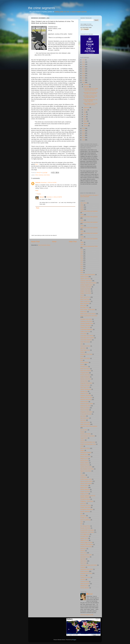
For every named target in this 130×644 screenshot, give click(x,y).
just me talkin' (84, 430)
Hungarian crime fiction (86, 412)
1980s (82, 242)
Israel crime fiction (85, 422)
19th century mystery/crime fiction (89, 246)
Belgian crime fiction (86, 291)
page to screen (84, 487)
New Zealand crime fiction (87, 469)
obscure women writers (86, 481)
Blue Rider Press (85, 307)
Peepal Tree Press (85, 492)
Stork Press (83, 563)
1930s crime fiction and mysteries (89, 217)
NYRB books (84, 477)
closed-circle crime (85, 327)
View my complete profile (87, 615)
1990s (82, 244)
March (85, 121)
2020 (84, 73)
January (86, 126)
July (85, 112)
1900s (82, 205)
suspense (83, 567)
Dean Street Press (85, 350)
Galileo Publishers (85, 377)
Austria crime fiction (86, 289)
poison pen (83, 503)
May (85, 117)
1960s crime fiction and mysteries (89, 233)
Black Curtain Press (86, 301)
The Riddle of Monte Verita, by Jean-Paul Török (90, 97)
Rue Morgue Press (85, 526)
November (86, 87)
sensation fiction (85, 536)
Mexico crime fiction (86, 457)
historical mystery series (87, 404)
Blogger (74, 640)
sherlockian (83, 549)
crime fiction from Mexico (87, 336)
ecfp (82, 360)
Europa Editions (85, 362)
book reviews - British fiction (88, 310)
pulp (82, 514)
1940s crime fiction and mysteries (89, 222)
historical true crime (85, 406)
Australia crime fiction (86, 287)
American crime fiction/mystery (88, 283)
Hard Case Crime (85, 387)
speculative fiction (85, 557)
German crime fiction (86, 379)
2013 (84, 133)
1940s (82, 220)
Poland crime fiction (86, 507)
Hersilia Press (84, 391)
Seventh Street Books (86, 547)
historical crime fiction (86, 400)
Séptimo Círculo (85, 540)
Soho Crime (84, 553)
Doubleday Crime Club (86, 354)
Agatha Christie (84, 277)
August (86, 110)
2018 (84, 78)
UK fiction (83, 579)
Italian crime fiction (85, 424)
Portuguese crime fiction (87, 509)
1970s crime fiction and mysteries (89, 239)
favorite (82, 364)
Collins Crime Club (85, 332)
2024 (84, 64)
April (85, 119)
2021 (84, 71)
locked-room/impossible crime (88, 444)
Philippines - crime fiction (87, 501)
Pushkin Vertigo (84, 518)
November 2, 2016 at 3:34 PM (49, 183)
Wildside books (84, 586)
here (37, 164)
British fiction (84, 312)
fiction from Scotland (86, 371)
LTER (82, 446)
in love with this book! (86, 414)
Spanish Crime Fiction (86, 555)
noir (81, 473)
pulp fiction (83, 516)
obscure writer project (86, 483)
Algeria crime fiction (86, 279)
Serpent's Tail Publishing (87, 544)
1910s (82, 207)
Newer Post (35, 242)
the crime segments (42, 8)
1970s (82, 237)
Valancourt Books (85, 584)
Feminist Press (84, 367)
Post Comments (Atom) (44, 245)
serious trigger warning (86, 542)
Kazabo (82, 432)
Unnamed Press (85, 582)
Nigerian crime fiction (86, 471)
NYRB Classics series (86, 479)
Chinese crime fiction (86, 325)
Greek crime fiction (85, 385)
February (86, 123)
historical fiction (84, 402)
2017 (84, 80)
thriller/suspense (85, 571)
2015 (84, 128)
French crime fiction (86, 375)
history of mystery (85, 408)
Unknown (38, 183)
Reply (37, 190)
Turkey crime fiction (85, 577)
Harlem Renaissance (86, 389)
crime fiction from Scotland (87, 338)
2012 (84, 135)
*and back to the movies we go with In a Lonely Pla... (90, 93)
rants (82, 522)
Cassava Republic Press (87, 323)
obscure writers (84, 485)
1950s (82, 226)
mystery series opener (86, 467)
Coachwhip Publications (87, 329)
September (87, 107)
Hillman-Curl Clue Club (86, 397)
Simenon (83, 551)
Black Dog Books (85, 303)
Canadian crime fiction (86, 319)
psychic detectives (85, 511)
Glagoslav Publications (86, 383)
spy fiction (83, 559)
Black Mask (83, 305)
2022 (84, 69)
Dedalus (83, 352)
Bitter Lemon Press (85, 297)
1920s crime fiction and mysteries (89, 211)
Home (54, 242)
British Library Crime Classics (88, 314)
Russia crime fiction (85, 528)
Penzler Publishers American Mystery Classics (88, 496)
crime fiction (84, 334)
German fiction (84, 381)
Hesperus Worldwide (86, 395)
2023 (84, 67)
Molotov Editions (85, 463)
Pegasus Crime (84, 494)
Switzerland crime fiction (87, 569)
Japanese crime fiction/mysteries (89, 426)
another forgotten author (87, 285)
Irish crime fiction (85, 418)
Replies (39, 194)
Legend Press (84, 438)
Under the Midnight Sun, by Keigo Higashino (90, 100)
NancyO (42, 197)
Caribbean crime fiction (86, 321)
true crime (83, 575)
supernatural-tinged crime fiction (89, 565)
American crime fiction (44, 175)
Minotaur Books (84, 461)
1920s (82, 209)
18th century (84, 203)
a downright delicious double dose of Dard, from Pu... (91, 89)
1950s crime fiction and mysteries (89, 228)
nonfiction (83, 475)
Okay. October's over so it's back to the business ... (90, 104)
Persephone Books (85, 499)
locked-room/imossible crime (88, 442)
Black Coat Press (85, 299)
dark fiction (83, 348)
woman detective (85, 588)
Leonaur (83, 440)
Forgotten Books (85, 373)
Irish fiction (83, 420)
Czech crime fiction (85, 346)
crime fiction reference (86, 340)
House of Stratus (85, 410)
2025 (84, 62)
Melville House (84, 455)
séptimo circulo (84, 538)
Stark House (84, 561)
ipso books (83, 416)
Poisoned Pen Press (86, 505)
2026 (84, 60)
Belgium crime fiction (86, 293)
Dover (82, 356)
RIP (81, 524)
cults (82, 344)
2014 (84, 131)
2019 (84, 76)
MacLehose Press (85, 448)
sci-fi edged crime (85, 534)
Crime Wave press (85, 342)
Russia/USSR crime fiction (87, 530)
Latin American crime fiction (88, 436)
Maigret (82, 450)
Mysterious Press (85, 465)
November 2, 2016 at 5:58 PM (54, 197)
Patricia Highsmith (85, 490)
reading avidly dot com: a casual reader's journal (70, 12)
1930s (82, 215)
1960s (82, 231)
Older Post (73, 242)
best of (82, 295)
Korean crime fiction (86, 434)
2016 (37, 175)
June (85, 114)
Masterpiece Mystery (86, 452)
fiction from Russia (85, 369)
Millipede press (84, 459)
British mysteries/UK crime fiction (89, 316)
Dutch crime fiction (85, 358)
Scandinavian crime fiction (87, 532)
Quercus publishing (85, 520)
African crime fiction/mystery (88, 275)
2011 (84, 138)
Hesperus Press (85, 393)
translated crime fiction (86, 573)
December (86, 84)
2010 (84, 140)
